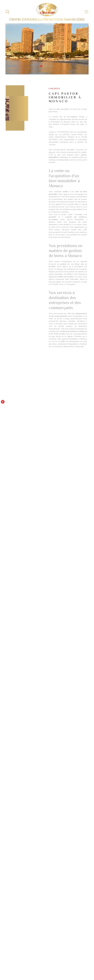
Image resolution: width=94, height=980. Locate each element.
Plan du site (56, 966)
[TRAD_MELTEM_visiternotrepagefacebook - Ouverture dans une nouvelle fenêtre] (3, 402)
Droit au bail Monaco (26, 870)
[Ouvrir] (7, 12)
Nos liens (83, 966)
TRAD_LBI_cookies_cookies (75, 968)
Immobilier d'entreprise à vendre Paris (70, 874)
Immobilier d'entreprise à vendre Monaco (70, 862)
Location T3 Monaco (26, 899)
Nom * (4, 745)
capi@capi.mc (18, 728)
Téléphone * (8, 778)
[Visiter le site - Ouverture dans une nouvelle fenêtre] (47, 931)
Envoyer (79, 809)
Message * (7, 788)
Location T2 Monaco (26, 895)
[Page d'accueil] (47, 12)
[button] (41, 66)
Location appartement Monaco (27, 866)
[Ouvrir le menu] (87, 12)
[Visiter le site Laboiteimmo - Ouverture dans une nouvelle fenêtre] (13, 967)
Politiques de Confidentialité (33, 828)
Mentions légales (67, 966)
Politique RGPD (60, 968)
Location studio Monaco (28, 861)
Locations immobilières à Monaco (70, 880)
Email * (5, 767)
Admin (76, 966)
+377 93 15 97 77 (20, 722)
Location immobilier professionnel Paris (67, 868)
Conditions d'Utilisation (50, 828)
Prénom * (6, 756)
